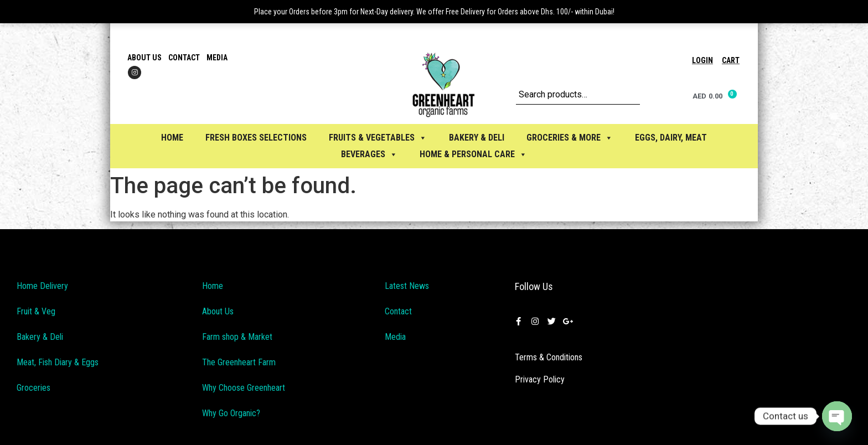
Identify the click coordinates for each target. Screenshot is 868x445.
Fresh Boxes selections (256, 138)
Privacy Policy (540, 379)
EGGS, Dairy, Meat (671, 138)
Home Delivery (42, 286)
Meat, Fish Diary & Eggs (58, 362)
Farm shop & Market (237, 337)
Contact (184, 58)
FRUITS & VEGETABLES (378, 138)
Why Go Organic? (231, 413)
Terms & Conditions (549, 357)
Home (172, 138)
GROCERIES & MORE (570, 138)
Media (217, 58)
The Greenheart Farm (239, 362)
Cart (731, 60)
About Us (144, 58)
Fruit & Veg (36, 311)
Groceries (33, 388)
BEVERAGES (369, 154)
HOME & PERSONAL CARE (473, 154)
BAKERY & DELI (477, 138)
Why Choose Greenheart (244, 388)
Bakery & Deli (40, 337)
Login (702, 60)
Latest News (407, 286)
